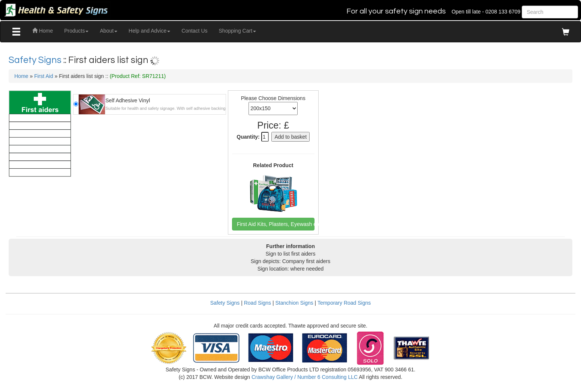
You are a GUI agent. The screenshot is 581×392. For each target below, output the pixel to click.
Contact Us (194, 31)
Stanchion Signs (294, 303)
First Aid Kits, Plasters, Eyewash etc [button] (276, 224)
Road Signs (258, 303)
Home (43, 31)
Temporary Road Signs (344, 303)
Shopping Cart (238, 31)
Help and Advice (149, 31)
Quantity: (248, 137)
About (109, 31)
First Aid (44, 76)
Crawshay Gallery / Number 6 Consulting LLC (305, 377)
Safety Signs (36, 60)
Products (76, 31)
